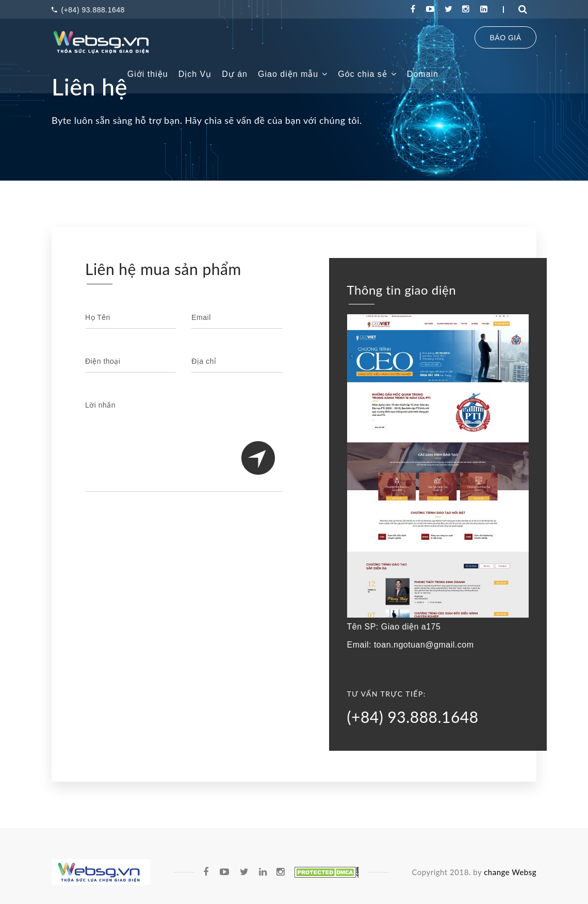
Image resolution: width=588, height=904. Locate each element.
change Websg (510, 872)
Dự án (235, 74)
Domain (423, 74)
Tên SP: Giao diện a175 (394, 627)
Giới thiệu (148, 74)
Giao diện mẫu (293, 74)
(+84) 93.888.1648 (88, 10)
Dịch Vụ (195, 74)
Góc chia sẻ (367, 74)
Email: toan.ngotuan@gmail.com (411, 645)
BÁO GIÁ (505, 38)
